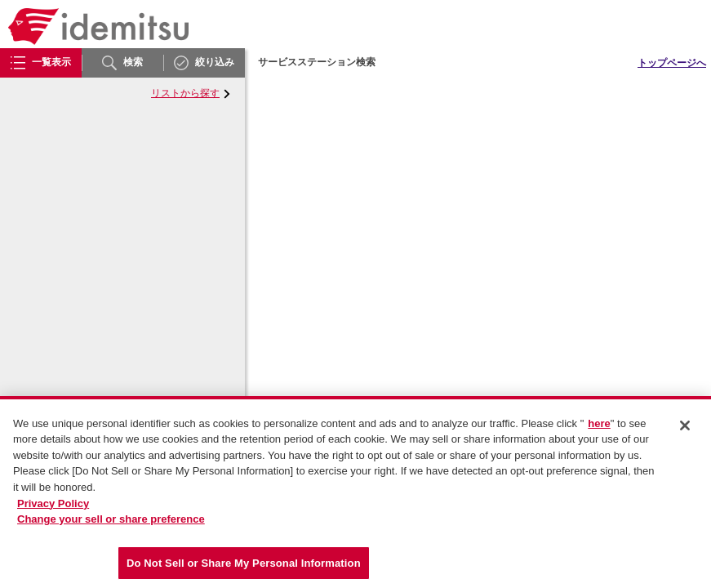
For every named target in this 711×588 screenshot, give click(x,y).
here (599, 428)
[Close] (685, 430)
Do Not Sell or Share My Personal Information (244, 567)
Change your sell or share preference (111, 523)
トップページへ (672, 63)
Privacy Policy (53, 508)
